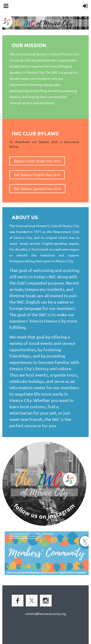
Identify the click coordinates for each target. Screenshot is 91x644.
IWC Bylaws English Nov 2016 (37, 175)
